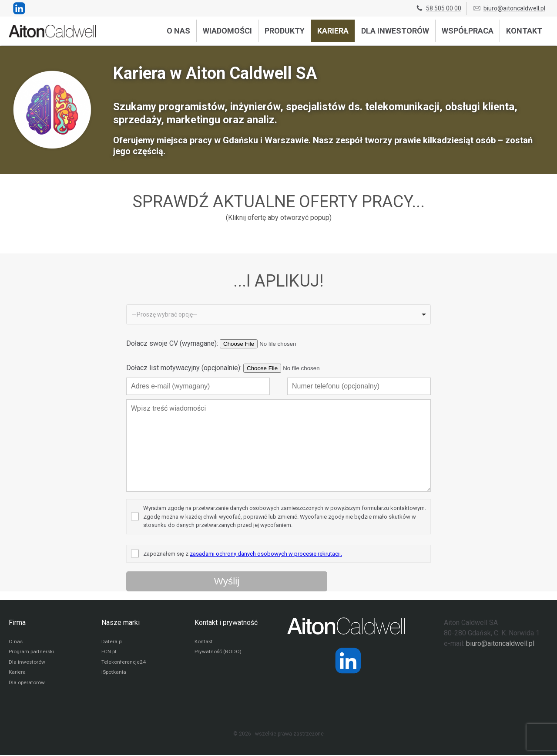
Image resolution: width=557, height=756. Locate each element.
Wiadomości (227, 31)
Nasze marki (121, 623)
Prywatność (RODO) (218, 652)
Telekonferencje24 (124, 663)
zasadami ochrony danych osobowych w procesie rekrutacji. (266, 554)
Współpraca (468, 31)
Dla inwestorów (395, 31)
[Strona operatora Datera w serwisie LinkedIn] (348, 661)
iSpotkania (114, 673)
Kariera (333, 31)
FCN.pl (109, 652)
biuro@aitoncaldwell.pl (509, 8)
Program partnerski (32, 652)
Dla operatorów (27, 684)
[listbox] (278, 314)
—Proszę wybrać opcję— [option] (165, 314)
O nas (178, 31)
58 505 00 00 (438, 8)
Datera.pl (112, 642)
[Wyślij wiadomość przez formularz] (227, 581)
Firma (17, 623)
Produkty (285, 31)
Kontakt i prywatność (226, 623)
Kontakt (524, 31)
